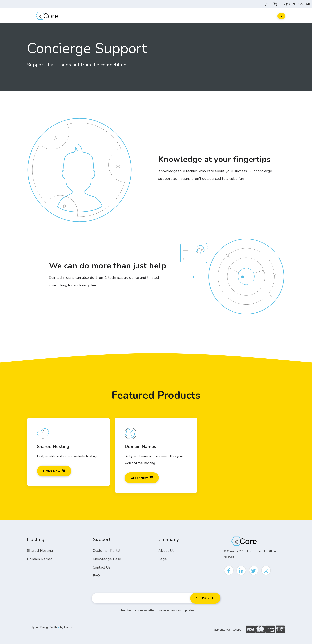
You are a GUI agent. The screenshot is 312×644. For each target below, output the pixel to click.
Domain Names (40, 559)
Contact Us (102, 567)
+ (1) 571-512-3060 (296, 4)
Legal (163, 559)
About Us (166, 551)
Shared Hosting (40, 551)
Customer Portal (107, 551)
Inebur (68, 627)
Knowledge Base (107, 559)
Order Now (54, 471)
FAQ (96, 576)
